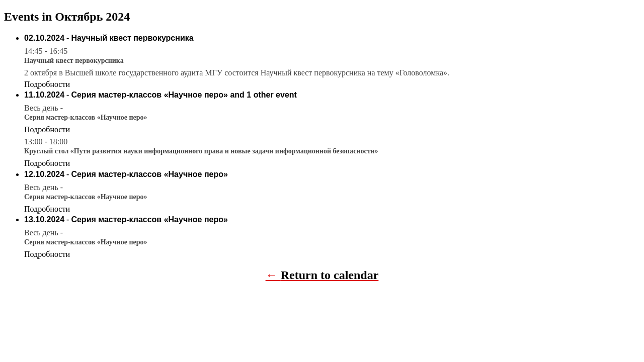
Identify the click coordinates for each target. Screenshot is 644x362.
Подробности (47, 84)
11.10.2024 (44, 95)
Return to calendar (330, 275)
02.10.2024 (44, 38)
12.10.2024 (44, 174)
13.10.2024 (44, 219)
